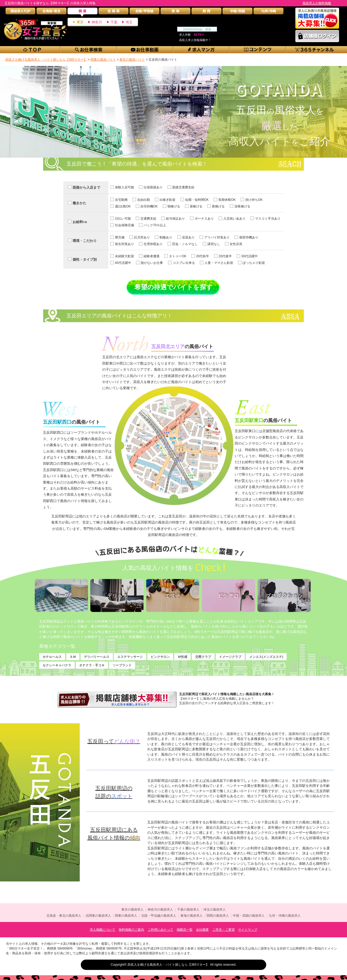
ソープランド (122, 665)
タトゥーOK (178, 256)
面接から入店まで (86, 187)
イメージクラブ (230, 657)
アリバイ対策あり (217, 237)
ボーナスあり (204, 219)
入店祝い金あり (234, 219)
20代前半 (203, 256)
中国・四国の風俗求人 (249, 916)
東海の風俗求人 (192, 916)
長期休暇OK (227, 200)
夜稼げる (218, 206)
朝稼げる (174, 206)
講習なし (214, 244)
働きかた (79, 203)
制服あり (166, 237)
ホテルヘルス (52, 657)
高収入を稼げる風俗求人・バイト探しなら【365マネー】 (168, 965)
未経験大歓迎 (124, 256)
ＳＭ (73, 657)
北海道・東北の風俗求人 (64, 916)
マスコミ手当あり (268, 219)
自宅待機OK (149, 206)
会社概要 (202, 930)
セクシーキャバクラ (57, 665)
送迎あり (188, 237)
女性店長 (236, 244)
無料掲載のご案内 (131, 930)
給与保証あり (175, 219)
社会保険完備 (124, 225)
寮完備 (120, 237)
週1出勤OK (123, 206)
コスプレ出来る (184, 263)
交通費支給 (148, 219)
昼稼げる (196, 206)
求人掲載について (103, 930)
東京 (80, 22)
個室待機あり (249, 237)
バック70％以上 (155, 225)
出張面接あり (153, 187)
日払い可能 (123, 219)
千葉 (114, 22)
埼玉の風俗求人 (215, 910)
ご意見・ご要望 (224, 930)
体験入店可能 (124, 187)
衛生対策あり (124, 244)
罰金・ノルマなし (185, 244)
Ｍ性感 (183, 657)
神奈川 (97, 22)
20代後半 (225, 256)
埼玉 (129, 22)
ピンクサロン (160, 657)
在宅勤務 (121, 200)
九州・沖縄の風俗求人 (285, 916)
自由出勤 (144, 200)
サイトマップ (248, 930)
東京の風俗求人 (132, 910)
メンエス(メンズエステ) (266, 657)
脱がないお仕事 (152, 263)
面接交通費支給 (183, 187)
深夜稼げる (242, 206)
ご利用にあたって (161, 930)
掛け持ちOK (254, 200)
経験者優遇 (152, 256)
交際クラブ (203, 657)
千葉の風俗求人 (188, 910)
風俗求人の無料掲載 (317, 3)
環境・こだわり (85, 241)
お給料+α (80, 222)
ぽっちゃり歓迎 (254, 263)
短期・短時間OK (197, 200)
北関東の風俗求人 (98, 916)
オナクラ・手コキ (92, 665)
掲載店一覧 (185, 930)
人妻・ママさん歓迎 (219, 263)
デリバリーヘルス (97, 657)
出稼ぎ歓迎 (167, 200)
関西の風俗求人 (218, 916)
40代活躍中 (123, 263)
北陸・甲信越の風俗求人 (159, 916)
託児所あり (142, 237)
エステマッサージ (130, 657)
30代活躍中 (249, 256)
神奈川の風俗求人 (160, 910)
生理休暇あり (153, 244)
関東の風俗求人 (126, 916)
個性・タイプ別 (85, 260)
